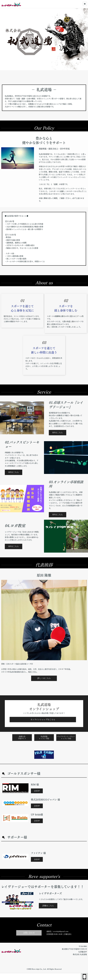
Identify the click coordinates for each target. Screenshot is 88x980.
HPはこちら (58, 433)
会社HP (37, 791)
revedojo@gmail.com (61, 931)
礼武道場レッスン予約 (44, 737)
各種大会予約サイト (22, 737)
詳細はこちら (48, 906)
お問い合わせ (29, 933)
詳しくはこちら (44, 678)
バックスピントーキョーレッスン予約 (66, 737)
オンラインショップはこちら (43, 719)
